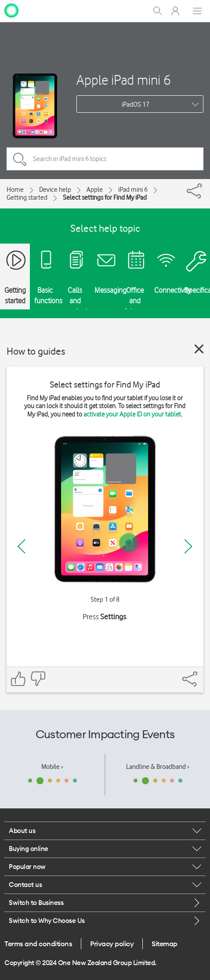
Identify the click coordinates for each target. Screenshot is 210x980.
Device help (55, 190)
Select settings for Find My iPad (105, 197)
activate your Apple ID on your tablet (132, 414)
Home (15, 190)
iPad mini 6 (133, 190)
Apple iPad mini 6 (124, 80)
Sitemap (165, 944)
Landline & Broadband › (158, 767)
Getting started (27, 197)
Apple (95, 190)
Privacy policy (112, 944)
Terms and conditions (38, 944)
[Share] (203, 189)
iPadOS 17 (136, 104)
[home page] (11, 10)
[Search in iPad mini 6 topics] (105, 159)
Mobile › (52, 767)
